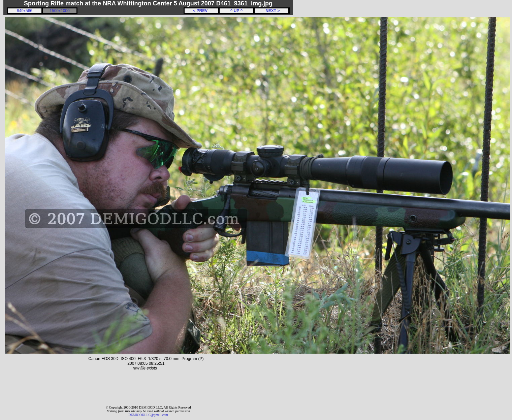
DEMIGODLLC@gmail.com (148, 415)
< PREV (201, 11)
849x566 (25, 11)
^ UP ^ (236, 11)
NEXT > (271, 11)
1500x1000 (59, 11)
